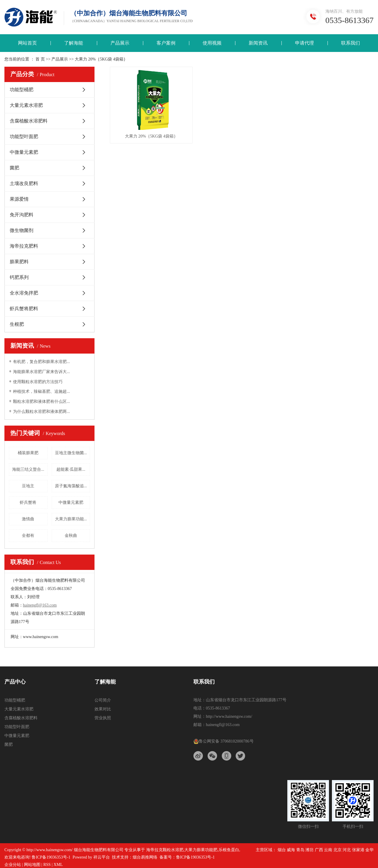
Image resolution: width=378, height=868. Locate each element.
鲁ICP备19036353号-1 (51, 857)
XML (58, 865)
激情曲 (28, 519)
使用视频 (212, 43)
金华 (369, 850)
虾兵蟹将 (28, 502)
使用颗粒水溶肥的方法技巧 (38, 382)
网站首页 (27, 43)
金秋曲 (71, 536)
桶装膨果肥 (28, 453)
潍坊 (309, 850)
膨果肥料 (19, 262)
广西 (319, 850)
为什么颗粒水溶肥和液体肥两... (41, 412)
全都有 (28, 536)
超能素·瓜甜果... (71, 469)
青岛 (300, 850)
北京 (338, 850)
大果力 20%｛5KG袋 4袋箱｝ (151, 136)
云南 (328, 850)
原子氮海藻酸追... (71, 486)
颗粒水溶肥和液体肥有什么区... (41, 402)
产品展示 (120, 43)
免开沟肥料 (22, 215)
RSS (47, 865)
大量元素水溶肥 (26, 105)
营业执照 (103, 718)
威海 (291, 850)
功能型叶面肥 (24, 137)
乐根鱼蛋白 (229, 850)
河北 (347, 850)
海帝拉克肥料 (24, 246)
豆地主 (28, 486)
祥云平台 (102, 857)
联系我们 (351, 43)
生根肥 (17, 324)
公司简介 (103, 700)
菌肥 (14, 168)
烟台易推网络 (145, 857)
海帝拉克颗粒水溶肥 (165, 850)
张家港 (358, 850)
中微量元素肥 (24, 152)
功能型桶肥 (22, 90)
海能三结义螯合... (28, 469)
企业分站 (13, 865)
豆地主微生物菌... (71, 453)
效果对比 (103, 709)
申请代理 (304, 43)
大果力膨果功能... (71, 519)
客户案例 (166, 43)
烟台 (282, 850)
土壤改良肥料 (24, 183)
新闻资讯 (258, 43)
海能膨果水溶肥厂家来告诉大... (41, 372)
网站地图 (32, 865)
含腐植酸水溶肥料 (29, 121)
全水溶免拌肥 (24, 293)
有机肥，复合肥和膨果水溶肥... (41, 362)
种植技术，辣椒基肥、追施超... (41, 392)
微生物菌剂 (22, 230)
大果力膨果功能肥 (201, 850)
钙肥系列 (19, 277)
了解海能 (74, 43)
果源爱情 (19, 199)
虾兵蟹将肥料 (24, 309)
